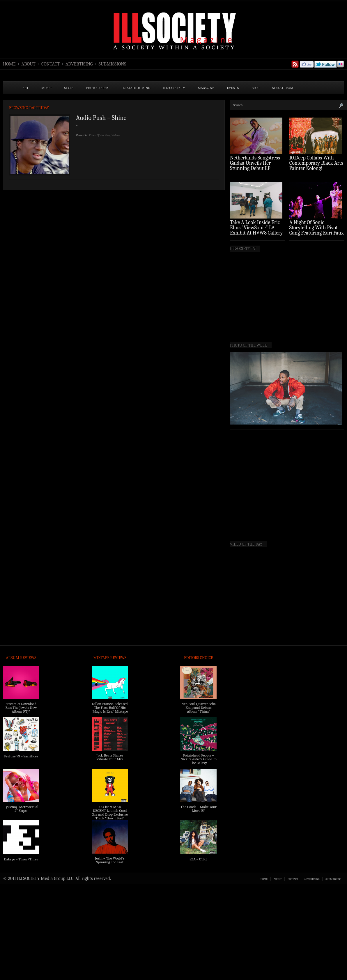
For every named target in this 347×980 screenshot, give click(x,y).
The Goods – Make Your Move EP (199, 809)
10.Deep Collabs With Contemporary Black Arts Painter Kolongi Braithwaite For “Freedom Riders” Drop (316, 168)
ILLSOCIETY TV (174, 88)
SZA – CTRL (198, 859)
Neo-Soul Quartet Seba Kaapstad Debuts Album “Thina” (199, 708)
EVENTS (233, 88)
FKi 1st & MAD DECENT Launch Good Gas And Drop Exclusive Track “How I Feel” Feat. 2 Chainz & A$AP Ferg (110, 816)
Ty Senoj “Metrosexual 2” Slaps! (21, 809)
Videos (116, 135)
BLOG (255, 88)
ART (25, 88)
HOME (9, 64)
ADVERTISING (79, 64)
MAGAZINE (206, 88)
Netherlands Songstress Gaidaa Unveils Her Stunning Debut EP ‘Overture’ (255, 166)
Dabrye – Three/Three (21, 859)
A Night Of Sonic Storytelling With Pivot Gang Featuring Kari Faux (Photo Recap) (317, 230)
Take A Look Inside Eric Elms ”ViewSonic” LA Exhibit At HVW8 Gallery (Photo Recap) (256, 230)
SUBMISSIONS (112, 64)
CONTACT (51, 64)
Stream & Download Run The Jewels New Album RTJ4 (21, 708)
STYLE (69, 88)
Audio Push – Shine (101, 118)
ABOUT (29, 64)
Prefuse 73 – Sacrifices (21, 756)
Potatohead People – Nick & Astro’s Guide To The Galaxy (199, 759)
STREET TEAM (283, 88)
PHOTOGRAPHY (98, 88)
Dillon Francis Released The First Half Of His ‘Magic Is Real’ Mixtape (110, 708)
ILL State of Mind (136, 88)
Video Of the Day (99, 135)
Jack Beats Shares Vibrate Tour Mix (110, 757)
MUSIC (46, 88)
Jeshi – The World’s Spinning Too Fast (110, 860)
